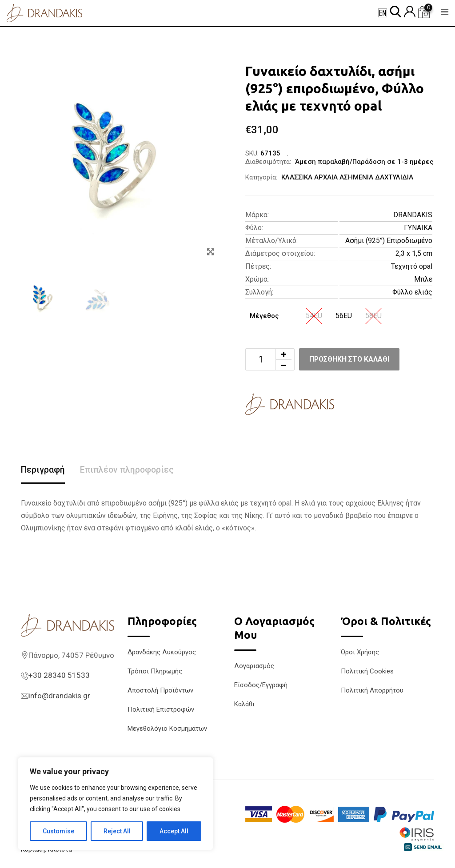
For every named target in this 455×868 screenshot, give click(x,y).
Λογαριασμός (254, 666)
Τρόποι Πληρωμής (155, 671)
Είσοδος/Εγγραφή (261, 685)
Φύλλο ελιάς (412, 292)
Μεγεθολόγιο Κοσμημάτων (167, 729)
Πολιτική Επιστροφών (161, 709)
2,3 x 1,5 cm (414, 253)
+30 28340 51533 (59, 676)
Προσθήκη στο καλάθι (351, 359)
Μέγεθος (264, 316)
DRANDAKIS (413, 215)
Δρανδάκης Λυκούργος (162, 652)
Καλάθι (244, 705)
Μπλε (423, 279)
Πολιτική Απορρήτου (372, 690)
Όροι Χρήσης (360, 652)
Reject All (117, 831)
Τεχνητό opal (412, 266)
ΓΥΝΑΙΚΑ (418, 228)
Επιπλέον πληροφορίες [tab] (129, 470)
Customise (58, 831)
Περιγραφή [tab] (43, 470)
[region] (116, 804)
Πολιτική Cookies (367, 671)
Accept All (174, 831)
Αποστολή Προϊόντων (160, 690)
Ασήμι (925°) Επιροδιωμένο (389, 241)
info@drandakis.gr (59, 696)
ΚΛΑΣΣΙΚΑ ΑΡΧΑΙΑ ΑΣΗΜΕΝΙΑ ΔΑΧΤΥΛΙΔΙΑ (347, 177)
